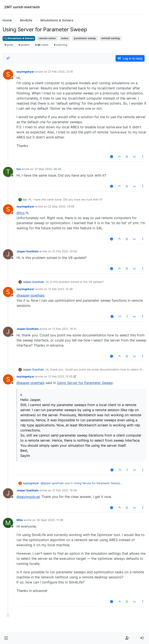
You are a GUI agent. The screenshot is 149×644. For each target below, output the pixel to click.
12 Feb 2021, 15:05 (60, 376)
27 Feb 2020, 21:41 (61, 72)
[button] (6, 638)
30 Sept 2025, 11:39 (50, 520)
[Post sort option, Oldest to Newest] (8, 58)
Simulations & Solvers (19, 38)
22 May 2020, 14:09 (61, 206)
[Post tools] (143, 157)
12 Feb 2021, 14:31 (64, 329)
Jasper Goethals (28, 251)
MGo (20, 520)
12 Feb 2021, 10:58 (65, 251)
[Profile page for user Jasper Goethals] (8, 254)
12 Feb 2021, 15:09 (65, 490)
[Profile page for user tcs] (8, 172)
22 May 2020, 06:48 (48, 169)
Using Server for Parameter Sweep (85, 383)
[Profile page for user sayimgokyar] (8, 75)
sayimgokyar (25, 72)
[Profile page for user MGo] (8, 523)
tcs (19, 169)
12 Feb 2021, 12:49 (60, 289)
